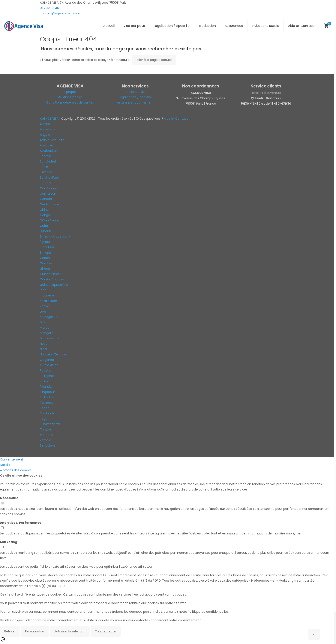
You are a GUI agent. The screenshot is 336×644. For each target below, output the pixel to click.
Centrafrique (49, 204)
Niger (44, 349)
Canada (46, 199)
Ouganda (47, 360)
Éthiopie (46, 253)
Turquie (46, 429)
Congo (45, 215)
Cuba (44, 226)
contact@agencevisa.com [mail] (60, 13)
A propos (70, 92)
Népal (44, 344)
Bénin (44, 167)
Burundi (45, 183)
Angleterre (48, 129)
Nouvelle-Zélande (53, 354)
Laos (43, 311)
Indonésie (47, 295)
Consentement (12, 459)
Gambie (46, 263)
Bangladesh (49, 161)
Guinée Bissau (50, 274)
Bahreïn (45, 156)
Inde (43, 290)
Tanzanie (47, 403)
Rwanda (46, 387)
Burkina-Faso (49, 178)
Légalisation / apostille (135, 97)
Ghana (45, 269)
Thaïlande (47, 413)
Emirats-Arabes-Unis (55, 236)
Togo (44, 419)
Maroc (45, 328)
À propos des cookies (16, 470)
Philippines (48, 376)
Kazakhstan (48, 301)
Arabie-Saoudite (52, 140)
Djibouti (45, 231)
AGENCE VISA (49, 119)
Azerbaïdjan (49, 151)
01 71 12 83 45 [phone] (49, 8)
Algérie (45, 124)
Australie (46, 145)
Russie (44, 381)
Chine (44, 210)
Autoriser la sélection (70, 631)
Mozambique (50, 338)
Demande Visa (135, 92)
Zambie (46, 440)
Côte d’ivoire (49, 220)
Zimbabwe (48, 445)
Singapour (47, 392)
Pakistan (46, 370)
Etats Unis (47, 247)
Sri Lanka (46, 397)
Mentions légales (70, 97)
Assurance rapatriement (135, 102)
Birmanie (46, 172)
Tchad (45, 408)
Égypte (45, 242)
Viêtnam (46, 435)
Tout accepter (106, 631)
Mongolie (47, 333)
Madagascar (49, 317)
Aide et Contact (176, 119)
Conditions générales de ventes (70, 102)
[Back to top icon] (314, 634)
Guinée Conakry (52, 279)
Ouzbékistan (49, 365)
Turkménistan (50, 424)
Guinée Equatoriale (54, 285)
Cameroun (48, 194)
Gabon (45, 258)
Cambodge (48, 188)
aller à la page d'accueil (154, 60)
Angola (45, 135)
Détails (5, 465)
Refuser (10, 631)
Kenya (44, 306)
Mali (43, 322)
